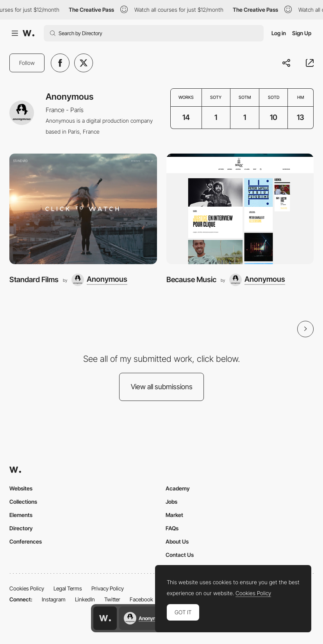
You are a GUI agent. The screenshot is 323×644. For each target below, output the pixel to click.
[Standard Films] (83, 209)
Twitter (112, 599)
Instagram (54, 599)
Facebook (141, 599)
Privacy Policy (108, 588)
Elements (21, 515)
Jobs (171, 502)
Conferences (26, 541)
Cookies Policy (27, 588)
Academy (178, 488)
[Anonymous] (99, 280)
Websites (21, 488)
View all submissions (162, 387)
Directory (21, 528)
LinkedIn (85, 599)
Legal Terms (68, 588)
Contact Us (180, 555)
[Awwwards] (29, 33)
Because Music (191, 280)
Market (174, 515)
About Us (177, 541)
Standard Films (34, 280)
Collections (23, 502)
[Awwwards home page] (105, 618)
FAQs (172, 528)
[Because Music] (240, 209)
